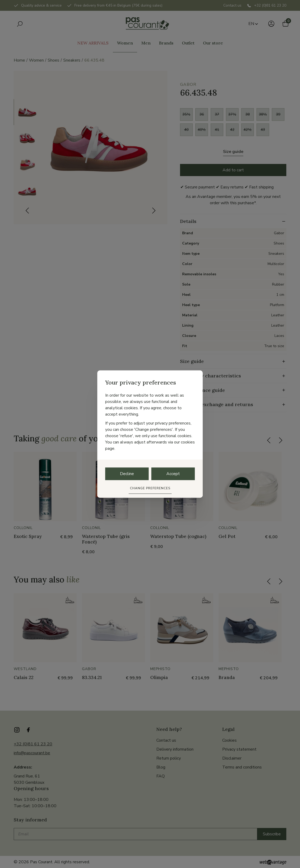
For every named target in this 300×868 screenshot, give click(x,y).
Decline (127, 474)
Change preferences (150, 488)
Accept (173, 474)
